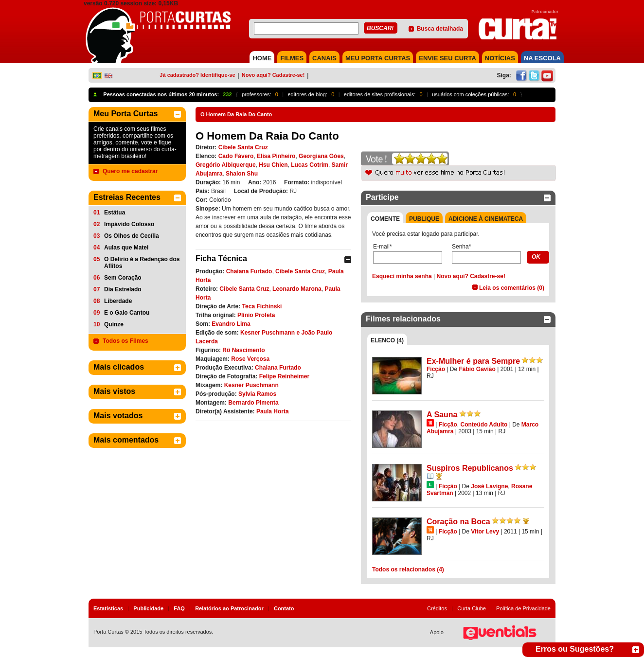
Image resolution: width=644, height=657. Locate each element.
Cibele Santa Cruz (243, 147)
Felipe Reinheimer (284, 376)
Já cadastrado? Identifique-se (197, 75)
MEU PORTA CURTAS (378, 58)
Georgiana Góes (321, 156)
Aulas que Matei (126, 248)
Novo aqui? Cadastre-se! (273, 75)
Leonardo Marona (297, 289)
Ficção (436, 369)
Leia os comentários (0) (512, 288)
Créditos (437, 608)
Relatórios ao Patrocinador (229, 608)
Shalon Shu (242, 174)
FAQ (179, 608)
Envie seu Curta (447, 58)
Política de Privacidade (523, 608)
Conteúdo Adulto (484, 425)
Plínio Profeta (256, 315)
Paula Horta (273, 411)
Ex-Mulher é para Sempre (473, 361)
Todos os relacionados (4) (408, 569)
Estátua (115, 213)
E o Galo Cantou (127, 313)
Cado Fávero (236, 156)
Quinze (114, 324)
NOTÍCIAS (500, 58)
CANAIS (324, 58)
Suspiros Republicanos (470, 468)
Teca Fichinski (262, 306)
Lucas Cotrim (310, 165)
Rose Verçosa (250, 359)
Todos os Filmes (125, 341)
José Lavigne (489, 486)
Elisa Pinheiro (276, 156)
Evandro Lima (231, 324)
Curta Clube (472, 608)
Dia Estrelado (123, 289)
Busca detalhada (440, 29)
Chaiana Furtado (249, 271)
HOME (262, 58)
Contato (284, 608)
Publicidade (148, 608)
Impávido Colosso (129, 224)
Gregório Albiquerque (226, 165)
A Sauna (442, 415)
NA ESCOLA (542, 58)
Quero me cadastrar (130, 171)
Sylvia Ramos (257, 394)
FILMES (292, 58)
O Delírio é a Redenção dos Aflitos (142, 263)
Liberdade (118, 301)
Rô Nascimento (243, 350)
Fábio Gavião (477, 369)
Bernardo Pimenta (253, 403)
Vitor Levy (485, 532)
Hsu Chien (273, 165)
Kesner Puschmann (251, 385)
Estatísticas (108, 608)
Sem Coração (123, 278)
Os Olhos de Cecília (132, 236)
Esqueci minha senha (402, 276)
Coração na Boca (458, 522)
